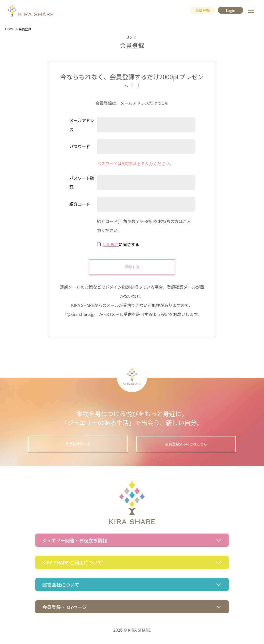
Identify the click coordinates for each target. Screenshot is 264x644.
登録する (132, 267)
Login (230, 10)
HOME (10, 29)
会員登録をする (83, 444)
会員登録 (201, 10)
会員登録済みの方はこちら (181, 444)
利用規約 (111, 244)
